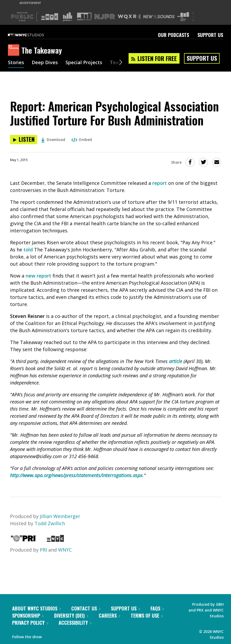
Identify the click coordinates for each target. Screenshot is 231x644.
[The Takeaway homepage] (15, 50)
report (160, 183)
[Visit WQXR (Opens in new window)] (129, 17)
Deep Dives (45, 63)
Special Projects (84, 63)
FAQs (157, 608)
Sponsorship (28, 615)
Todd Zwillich (50, 523)
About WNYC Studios (36, 608)
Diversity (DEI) (71, 615)
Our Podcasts (173, 35)
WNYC (65, 550)
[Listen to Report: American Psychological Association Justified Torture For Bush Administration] (24, 140)
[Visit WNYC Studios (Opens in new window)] (84, 17)
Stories (16, 63)
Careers (109, 615)
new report (38, 276)
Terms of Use (147, 615)
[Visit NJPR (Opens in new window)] (105, 17)
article (176, 361)
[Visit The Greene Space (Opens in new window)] (183, 17)
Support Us (210, 35)
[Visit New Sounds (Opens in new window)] (159, 17)
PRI (43, 550)
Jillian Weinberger (60, 516)
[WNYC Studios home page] (32, 35)
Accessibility (75, 623)
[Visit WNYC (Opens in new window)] (50, 17)
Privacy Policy (30, 623)
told (28, 250)
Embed (82, 140)
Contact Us (86, 608)
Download (53, 140)
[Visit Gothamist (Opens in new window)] (68, 17)
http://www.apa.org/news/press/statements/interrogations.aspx (76, 475)
